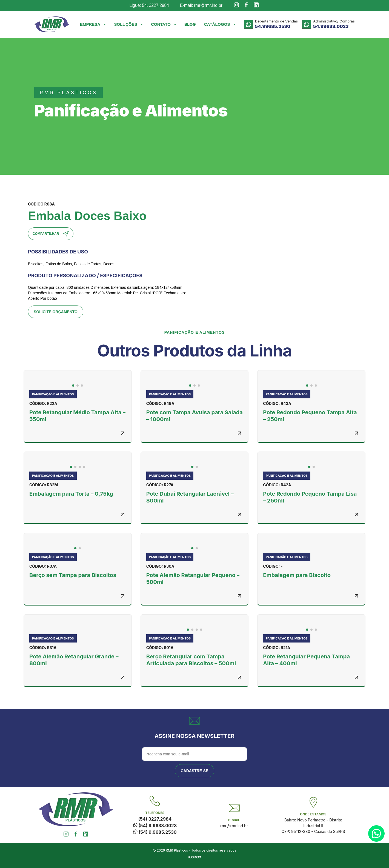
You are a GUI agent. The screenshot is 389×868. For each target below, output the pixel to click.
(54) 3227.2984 (155, 819)
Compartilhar (51, 234)
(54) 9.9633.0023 (155, 826)
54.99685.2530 (273, 26)
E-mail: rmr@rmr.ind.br (201, 5)
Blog (190, 24)
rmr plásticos (68, 92)
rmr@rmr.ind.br (234, 826)
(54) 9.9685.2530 (155, 832)
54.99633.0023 (331, 26)
